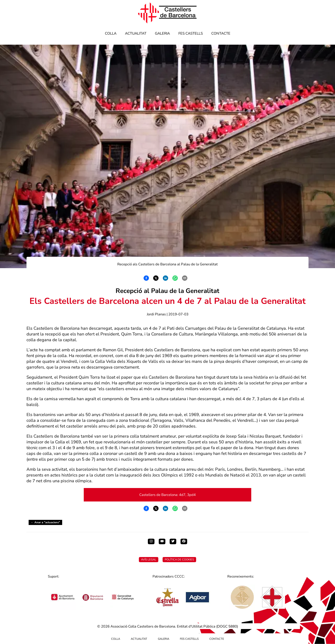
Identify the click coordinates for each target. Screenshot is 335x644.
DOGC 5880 (227, 626)
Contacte (221, 33)
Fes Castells (191, 33)
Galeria (162, 33)
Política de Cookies (179, 560)
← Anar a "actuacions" (45, 522)
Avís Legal (149, 560)
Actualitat (136, 33)
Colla (111, 33)
